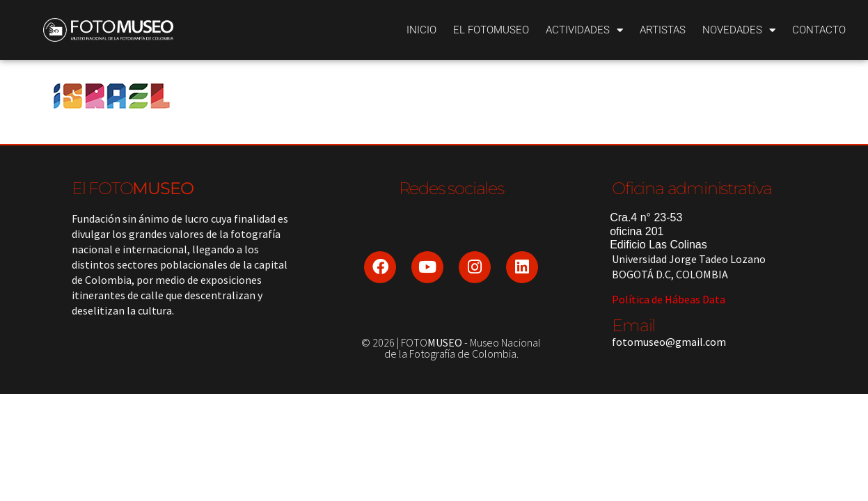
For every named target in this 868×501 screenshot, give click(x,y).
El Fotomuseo (491, 30)
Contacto (819, 30)
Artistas (663, 30)
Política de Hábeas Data (669, 299)
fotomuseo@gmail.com (669, 342)
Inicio (421, 30)
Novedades (739, 30)
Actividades (584, 30)
